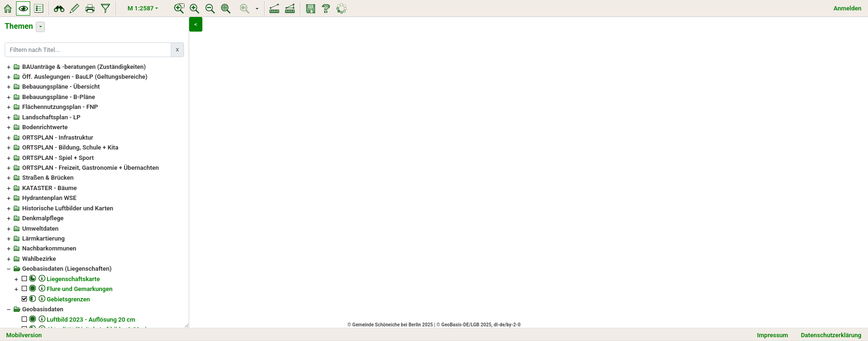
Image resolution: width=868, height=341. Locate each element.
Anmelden (847, 8)
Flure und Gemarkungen (79, 289)
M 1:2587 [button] (141, 8)
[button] (257, 9)
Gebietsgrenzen (68, 299)
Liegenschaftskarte (73, 279)
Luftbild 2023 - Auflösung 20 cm (91, 320)
